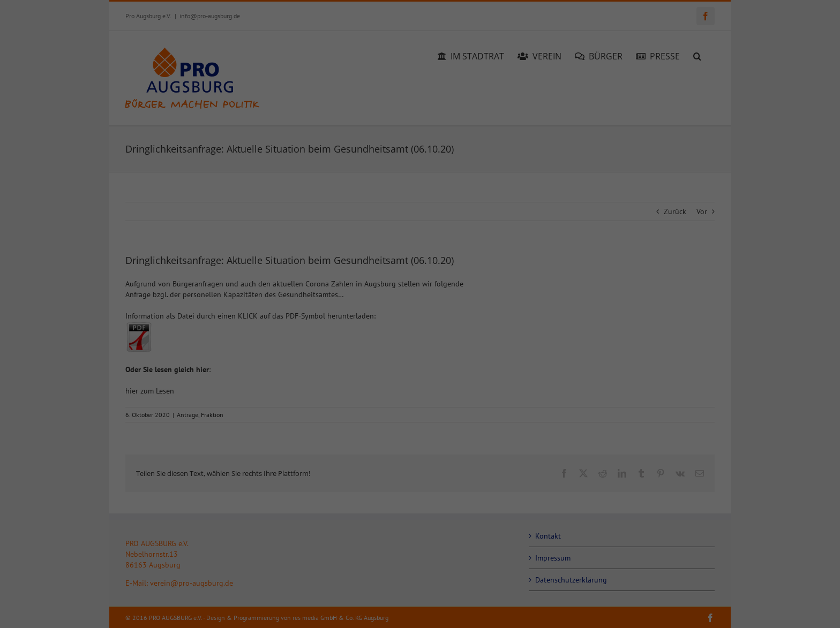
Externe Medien (466, 336)
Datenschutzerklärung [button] (424, 608)
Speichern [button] (523, 520)
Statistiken (457, 281)
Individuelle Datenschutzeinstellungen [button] (420, 583)
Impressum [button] (470, 608)
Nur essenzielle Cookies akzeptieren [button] (420, 551)
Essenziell (456, 226)
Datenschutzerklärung (258, 361)
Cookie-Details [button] (374, 608)
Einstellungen (265, 372)
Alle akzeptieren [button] (317, 520)
